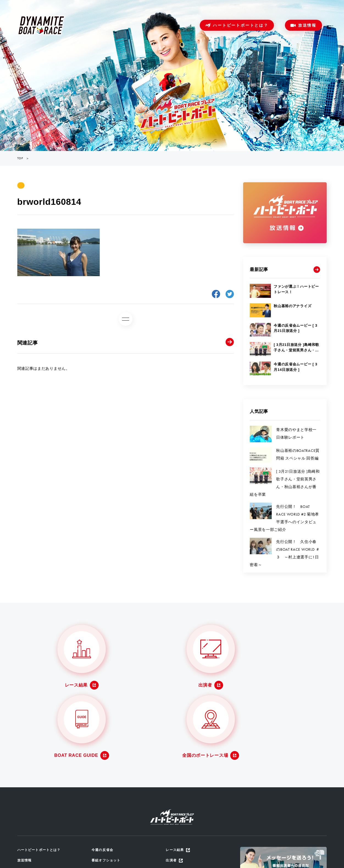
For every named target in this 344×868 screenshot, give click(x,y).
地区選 (97, 831)
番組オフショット (107, 786)
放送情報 (307, 25)
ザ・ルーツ (101, 820)
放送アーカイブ (105, 797)
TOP (20, 158)
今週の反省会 (103, 775)
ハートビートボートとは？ (241, 25)
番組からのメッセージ (111, 808)
